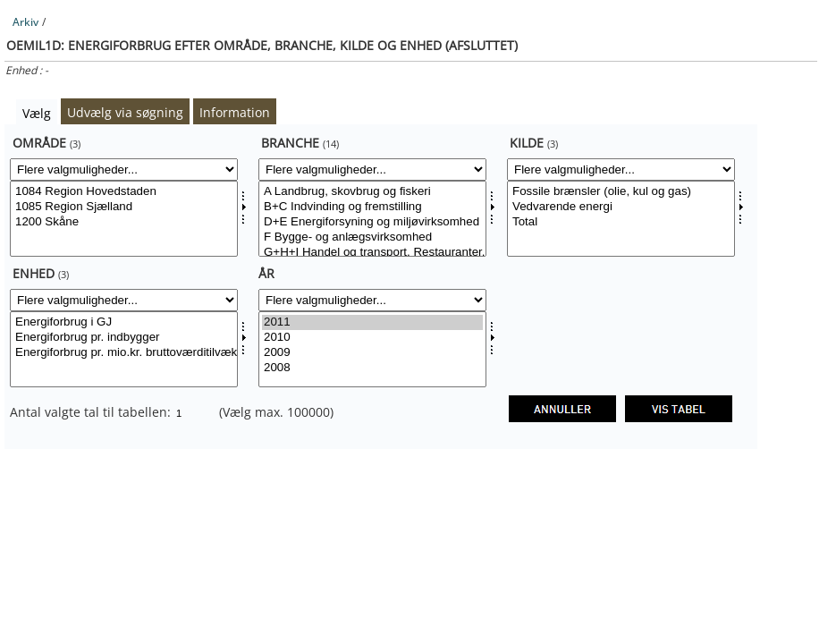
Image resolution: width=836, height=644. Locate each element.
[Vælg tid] (372, 349)
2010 (372, 338)
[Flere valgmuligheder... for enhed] (124, 300)
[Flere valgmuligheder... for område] (124, 169)
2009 (372, 353)
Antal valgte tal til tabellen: (92, 412)
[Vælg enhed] (124, 349)
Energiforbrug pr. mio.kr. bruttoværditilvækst (124, 353)
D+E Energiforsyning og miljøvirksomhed (372, 222)
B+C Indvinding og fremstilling (372, 207)
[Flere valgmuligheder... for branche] (372, 169)
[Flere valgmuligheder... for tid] (372, 300)
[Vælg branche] (372, 219)
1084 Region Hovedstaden (124, 192)
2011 (372, 322)
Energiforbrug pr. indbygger (124, 338)
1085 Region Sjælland (124, 207)
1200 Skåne (124, 222)
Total (621, 222)
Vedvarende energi (621, 207)
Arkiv (25, 22)
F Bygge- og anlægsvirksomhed (372, 237)
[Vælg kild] (621, 219)
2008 (372, 368)
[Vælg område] (124, 219)
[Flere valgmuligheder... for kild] (621, 169)
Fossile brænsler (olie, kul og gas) (621, 192)
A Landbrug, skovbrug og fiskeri (372, 192)
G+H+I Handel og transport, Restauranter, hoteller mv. (372, 253)
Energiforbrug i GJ (124, 322)
